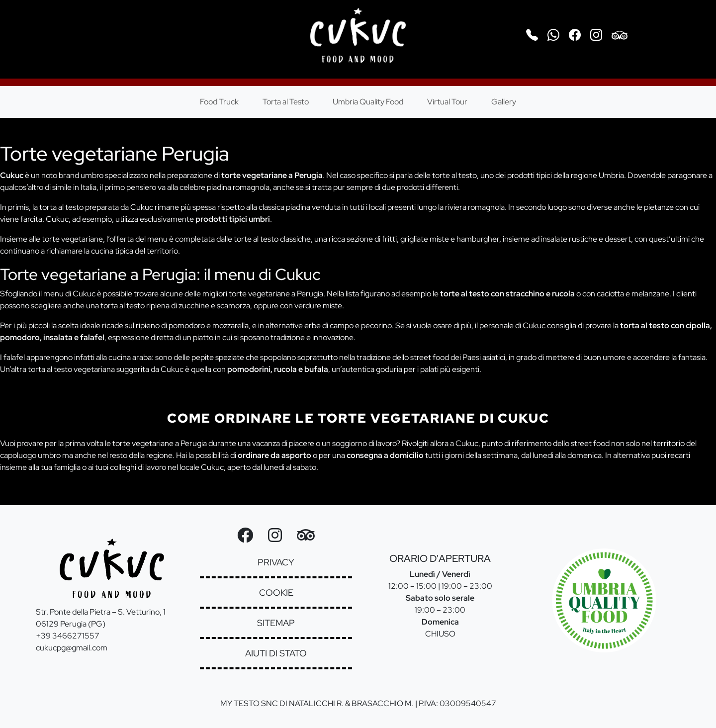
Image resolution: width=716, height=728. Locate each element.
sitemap (276, 623)
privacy (276, 562)
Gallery (504, 102)
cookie (276, 592)
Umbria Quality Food (368, 102)
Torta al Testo (286, 102)
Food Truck (219, 102)
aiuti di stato (276, 653)
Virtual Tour (447, 102)
